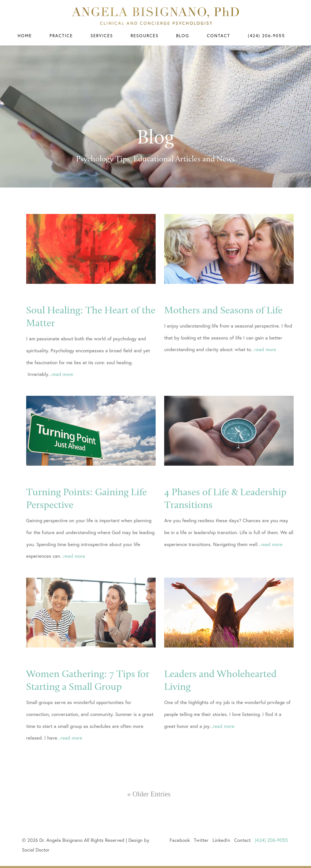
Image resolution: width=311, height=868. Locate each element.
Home (25, 36)
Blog (183, 36)
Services (102, 36)
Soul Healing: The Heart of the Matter (91, 343)
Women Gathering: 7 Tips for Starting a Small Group (88, 706)
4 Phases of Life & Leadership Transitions (225, 524)
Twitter (201, 840)
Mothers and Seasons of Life (223, 336)
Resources (145, 36)
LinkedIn (221, 840)
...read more (61, 400)
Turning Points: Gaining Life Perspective (86, 524)
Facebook (180, 840)
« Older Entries (149, 794)
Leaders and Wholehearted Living (220, 706)
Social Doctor (36, 850)
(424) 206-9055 (266, 36)
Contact (219, 36)
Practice (61, 36)
